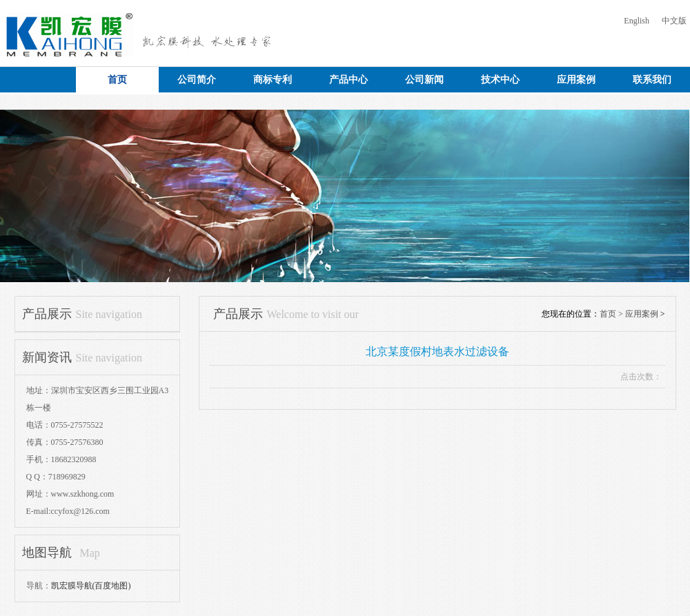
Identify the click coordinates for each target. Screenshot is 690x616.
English (637, 21)
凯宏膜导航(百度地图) (91, 586)
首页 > (612, 314)
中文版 (674, 21)
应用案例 (642, 314)
